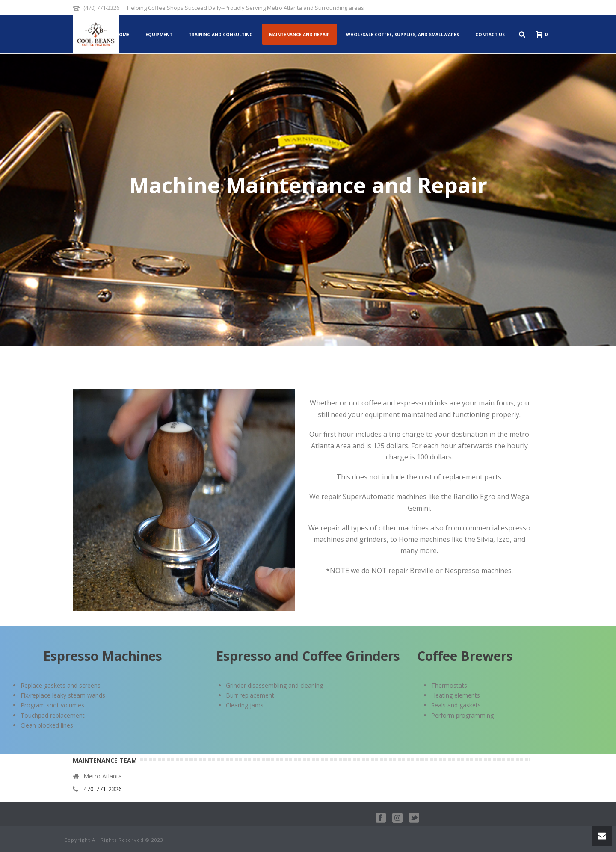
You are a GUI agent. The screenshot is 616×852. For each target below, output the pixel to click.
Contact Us (490, 35)
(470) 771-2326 (101, 8)
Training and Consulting (221, 35)
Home (122, 35)
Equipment (159, 35)
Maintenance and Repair (299, 35)
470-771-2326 (103, 789)
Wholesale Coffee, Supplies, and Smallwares (403, 35)
